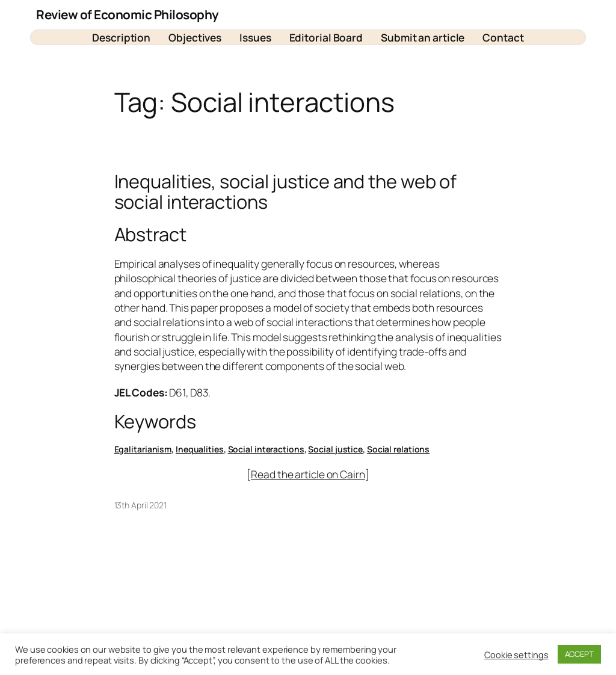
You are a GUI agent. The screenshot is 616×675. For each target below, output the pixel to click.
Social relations (398, 449)
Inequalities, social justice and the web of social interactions (286, 192)
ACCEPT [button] (579, 654)
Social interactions (266, 449)
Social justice (335, 449)
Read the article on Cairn (308, 474)
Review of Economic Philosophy (128, 14)
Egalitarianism (143, 449)
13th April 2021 (141, 505)
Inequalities (200, 449)
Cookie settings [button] (516, 655)
